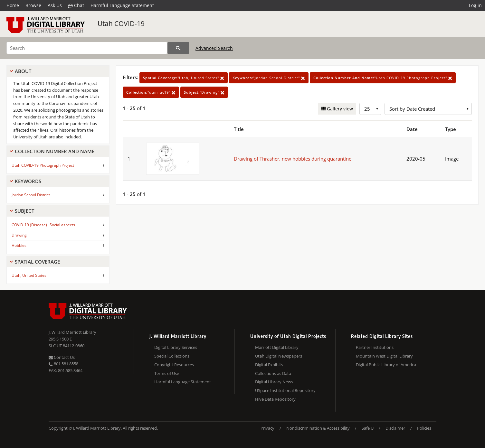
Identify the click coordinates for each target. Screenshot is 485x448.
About (23, 71)
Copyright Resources (174, 365)
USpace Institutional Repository (285, 390)
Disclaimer (395, 428)
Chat (76, 5)
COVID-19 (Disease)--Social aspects (43, 225)
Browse (33, 5)
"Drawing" (204, 92)
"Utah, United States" (184, 78)
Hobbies (19, 245)
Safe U (368, 428)
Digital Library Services (176, 347)
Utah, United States (29, 275)
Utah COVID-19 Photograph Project (43, 165)
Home (13, 5)
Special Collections (172, 356)
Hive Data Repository (275, 399)
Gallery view (339, 109)
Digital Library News (274, 382)
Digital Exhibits (269, 365)
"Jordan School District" (269, 78)
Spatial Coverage (37, 262)
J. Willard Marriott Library (72, 332)
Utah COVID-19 (121, 23)
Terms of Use (167, 373)
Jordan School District (31, 195)
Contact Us (62, 357)
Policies (424, 428)
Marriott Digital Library (277, 347)
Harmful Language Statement (122, 5)
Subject (24, 211)
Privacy (267, 428)
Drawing (19, 235)
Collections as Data (273, 373)
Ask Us (55, 5)
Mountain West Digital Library (384, 356)
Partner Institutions (375, 347)
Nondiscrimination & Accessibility (318, 428)
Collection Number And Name (55, 151)
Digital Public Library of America (386, 365)
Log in (475, 5)
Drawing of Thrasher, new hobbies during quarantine (293, 159)
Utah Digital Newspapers (279, 356)
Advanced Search (214, 48)
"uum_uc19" (151, 92)
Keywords (28, 181)
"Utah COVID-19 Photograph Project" (383, 78)
